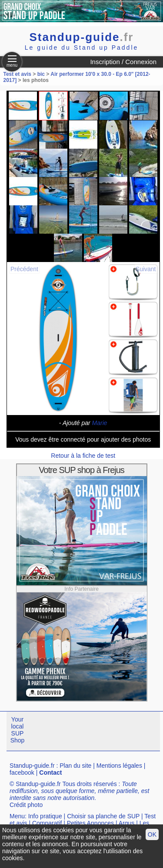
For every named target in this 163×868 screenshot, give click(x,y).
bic (41, 74)
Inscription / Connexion (123, 62)
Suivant (146, 269)
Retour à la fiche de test (83, 456)
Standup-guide (82, 37)
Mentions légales (119, 766)
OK (152, 834)
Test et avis (18, 74)
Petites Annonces (90, 823)
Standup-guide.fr (32, 766)
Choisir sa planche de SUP (103, 816)
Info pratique (45, 816)
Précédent (24, 269)
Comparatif (47, 823)
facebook (22, 773)
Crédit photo (26, 805)
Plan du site (75, 766)
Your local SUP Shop (18, 730)
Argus (127, 823)
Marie (100, 423)
